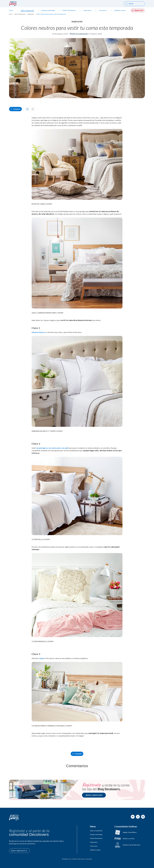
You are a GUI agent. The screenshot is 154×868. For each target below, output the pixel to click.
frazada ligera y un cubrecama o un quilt (52, 448)
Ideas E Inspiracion (20, 14)
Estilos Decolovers (96, 838)
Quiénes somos (95, 850)
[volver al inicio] (13, 5)
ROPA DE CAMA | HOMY (42, 204)
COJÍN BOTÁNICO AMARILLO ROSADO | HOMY (52, 726)
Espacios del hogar (96, 834)
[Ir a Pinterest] (133, 817)
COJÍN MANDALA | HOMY (43, 641)
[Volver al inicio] (14, 818)
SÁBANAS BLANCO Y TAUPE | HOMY (47, 431)
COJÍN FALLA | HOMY (41, 539)
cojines (42, 658)
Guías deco (94, 842)
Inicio (11, 14)
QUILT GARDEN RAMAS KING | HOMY (48, 313)
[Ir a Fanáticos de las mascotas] (127, 845)
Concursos (94, 846)
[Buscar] (134, 4)
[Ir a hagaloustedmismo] (127, 832)
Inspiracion (31, 14)
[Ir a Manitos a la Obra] (127, 839)
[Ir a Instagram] (143, 817)
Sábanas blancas (39, 332)
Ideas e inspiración (96, 831)
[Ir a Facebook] (138, 817)
